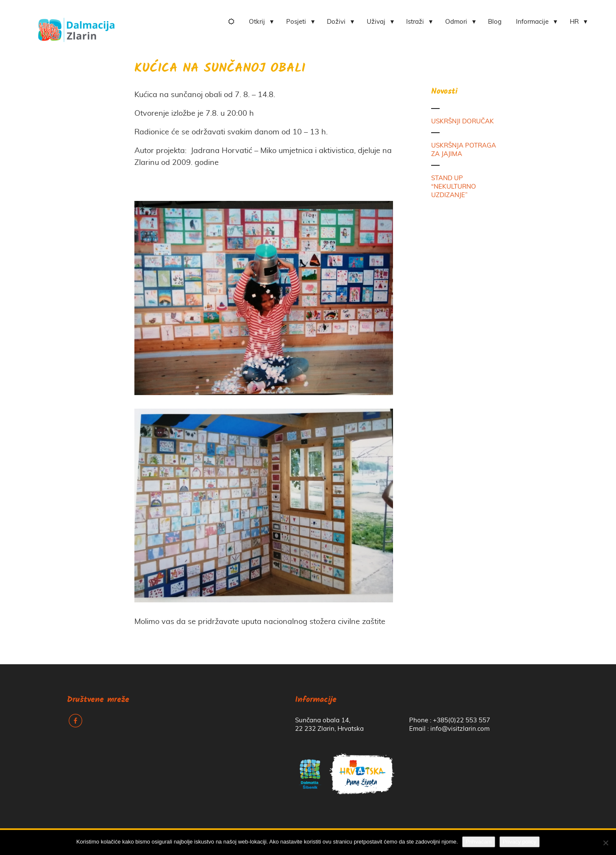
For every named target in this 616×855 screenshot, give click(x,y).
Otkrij (257, 22)
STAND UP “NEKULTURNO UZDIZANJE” (454, 187)
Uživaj (376, 22)
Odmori (456, 22)
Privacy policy (520, 842)
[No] (605, 843)
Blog (495, 22)
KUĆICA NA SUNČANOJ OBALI (220, 69)
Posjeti (296, 22)
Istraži (415, 22)
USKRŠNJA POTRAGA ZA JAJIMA (464, 150)
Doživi (336, 22)
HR (574, 22)
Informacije (532, 22)
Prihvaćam (478, 842)
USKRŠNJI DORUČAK (463, 121)
